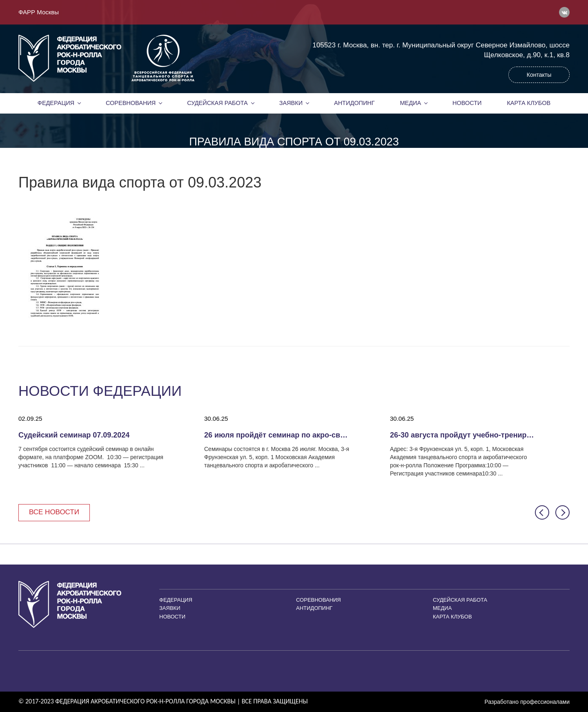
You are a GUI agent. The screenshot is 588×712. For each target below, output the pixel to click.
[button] (542, 512)
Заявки (291, 103)
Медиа (411, 103)
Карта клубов (529, 103)
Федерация (56, 103)
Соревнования (131, 103)
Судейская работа (217, 103)
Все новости (54, 512)
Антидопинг (354, 103)
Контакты (539, 75)
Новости (467, 103)
